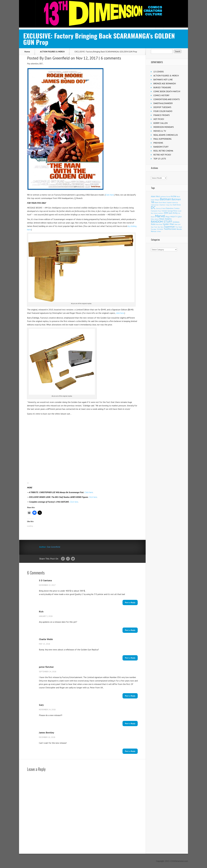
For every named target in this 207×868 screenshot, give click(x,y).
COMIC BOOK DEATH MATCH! (167, 91)
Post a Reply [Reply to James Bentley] (130, 751)
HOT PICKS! (159, 119)
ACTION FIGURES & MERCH (52, 52)
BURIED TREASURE (162, 87)
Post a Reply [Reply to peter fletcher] (130, 696)
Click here (110, 195)
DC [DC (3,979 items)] (153, 208)
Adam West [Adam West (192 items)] (155, 196)
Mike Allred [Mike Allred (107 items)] (155, 219)
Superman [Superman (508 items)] (169, 227)
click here (120, 313)
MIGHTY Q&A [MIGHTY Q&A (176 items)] (176, 217)
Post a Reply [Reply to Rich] (130, 630)
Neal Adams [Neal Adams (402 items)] (165, 219)
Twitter (73, 559)
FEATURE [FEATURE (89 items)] (164, 211)
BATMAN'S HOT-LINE (163, 79)
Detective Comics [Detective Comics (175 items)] (173, 208)
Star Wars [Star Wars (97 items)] (161, 227)
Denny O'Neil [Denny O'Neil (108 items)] (161, 208)
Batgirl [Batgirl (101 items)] (157, 200)
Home (27, 52)
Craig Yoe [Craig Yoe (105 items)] (169, 205)
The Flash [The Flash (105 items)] (179, 227)
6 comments (111, 58)
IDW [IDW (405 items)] (166, 213)
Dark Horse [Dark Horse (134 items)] (177, 205)
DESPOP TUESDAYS (162, 107)
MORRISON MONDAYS (164, 127)
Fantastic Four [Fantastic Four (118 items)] (156, 211)
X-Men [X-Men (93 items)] (159, 232)
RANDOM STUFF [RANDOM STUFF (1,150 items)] (162, 221)
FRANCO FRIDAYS (162, 115)
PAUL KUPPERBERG (162, 139)
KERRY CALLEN (160, 123)
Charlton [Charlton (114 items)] (162, 205)
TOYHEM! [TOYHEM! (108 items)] (160, 229)
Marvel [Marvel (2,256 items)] (160, 216)
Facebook (68, 559)
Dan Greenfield (57, 58)
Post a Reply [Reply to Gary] (130, 724)
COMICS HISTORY (161, 95)
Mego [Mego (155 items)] (168, 217)
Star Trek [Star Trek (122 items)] (154, 227)
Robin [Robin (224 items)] (153, 224)
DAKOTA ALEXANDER (163, 103)
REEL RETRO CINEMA (163, 151)
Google (63, 559)
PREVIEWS (158, 143)
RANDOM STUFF (161, 147)
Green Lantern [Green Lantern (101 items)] (158, 213)
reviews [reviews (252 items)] (176, 222)
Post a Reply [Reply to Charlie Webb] (130, 658)
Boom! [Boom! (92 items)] (157, 202)
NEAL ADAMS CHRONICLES (166, 135)
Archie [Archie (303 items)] (173, 196)
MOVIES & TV (160, 131)
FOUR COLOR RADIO (163, 111)
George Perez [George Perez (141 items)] (172, 211)
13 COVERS (159, 72)
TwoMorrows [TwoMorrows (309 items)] (170, 229)
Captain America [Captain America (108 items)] (172, 202)
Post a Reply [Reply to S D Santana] (130, 602)
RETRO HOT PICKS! (162, 155)
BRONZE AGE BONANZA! (165, 83)
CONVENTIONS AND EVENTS (167, 99)
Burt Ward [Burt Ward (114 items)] (163, 202)
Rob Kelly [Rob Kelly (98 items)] (159, 224)
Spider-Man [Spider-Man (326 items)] (168, 224)
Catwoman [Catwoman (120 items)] (155, 205)
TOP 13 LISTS (160, 159)
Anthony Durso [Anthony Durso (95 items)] (165, 197)
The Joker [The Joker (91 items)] (154, 229)
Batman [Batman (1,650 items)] (165, 199)
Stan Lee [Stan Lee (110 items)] (177, 224)
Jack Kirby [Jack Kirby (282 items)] (173, 213)
